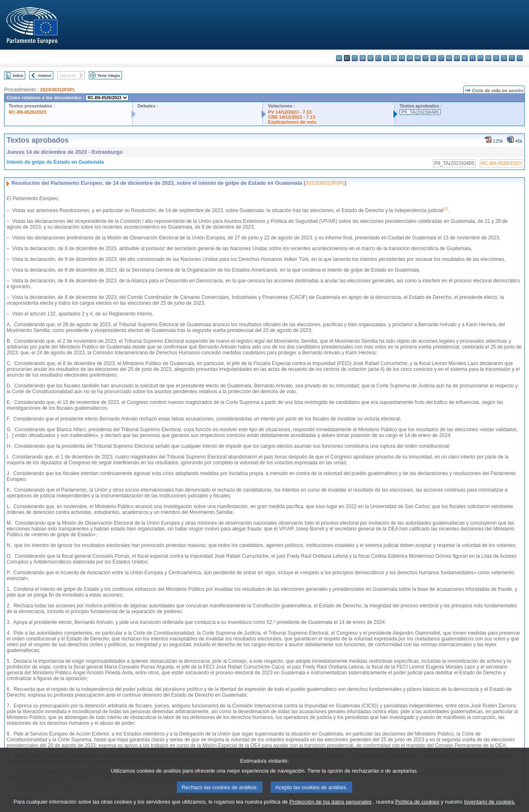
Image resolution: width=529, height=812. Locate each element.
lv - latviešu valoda (433, 58)
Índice (18, 75)
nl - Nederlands (465, 58)
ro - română (488, 58)
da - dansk (363, 58)
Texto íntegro (108, 75)
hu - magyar (449, 58)
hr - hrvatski (418, 58)
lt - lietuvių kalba (441, 58)
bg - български (339, 58)
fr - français (402, 58)
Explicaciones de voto (292, 122)
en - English (394, 58)
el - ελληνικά (386, 58)
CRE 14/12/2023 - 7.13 (291, 117)
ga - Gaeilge (410, 58)
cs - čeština (355, 58)
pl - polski (473, 58)
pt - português (480, 58)
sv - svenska (520, 58)
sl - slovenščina (504, 58)
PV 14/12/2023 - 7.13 (290, 112)
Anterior (45, 75)
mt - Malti (457, 58)
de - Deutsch (371, 58)
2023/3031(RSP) (57, 90)
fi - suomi (512, 58)
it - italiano (425, 58)
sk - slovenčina (496, 58)
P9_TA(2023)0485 (420, 112)
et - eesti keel (378, 58)
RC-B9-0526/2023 (27, 112)
